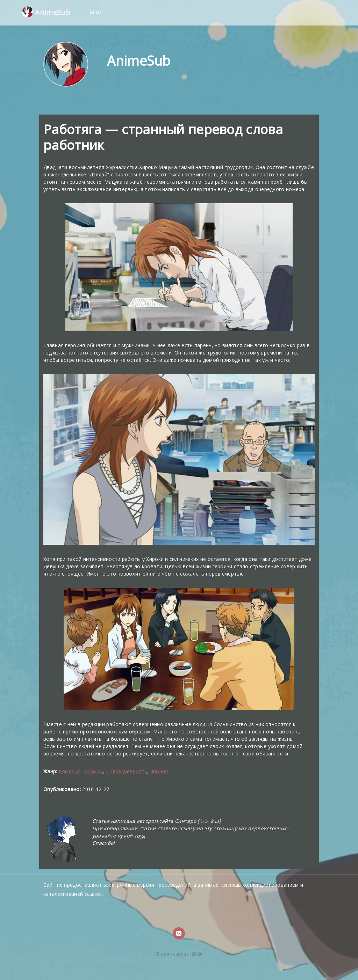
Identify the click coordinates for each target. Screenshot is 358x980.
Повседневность (127, 771)
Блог (96, 12)
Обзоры (93, 771)
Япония (159, 771)
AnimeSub (46, 12)
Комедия (70, 771)
